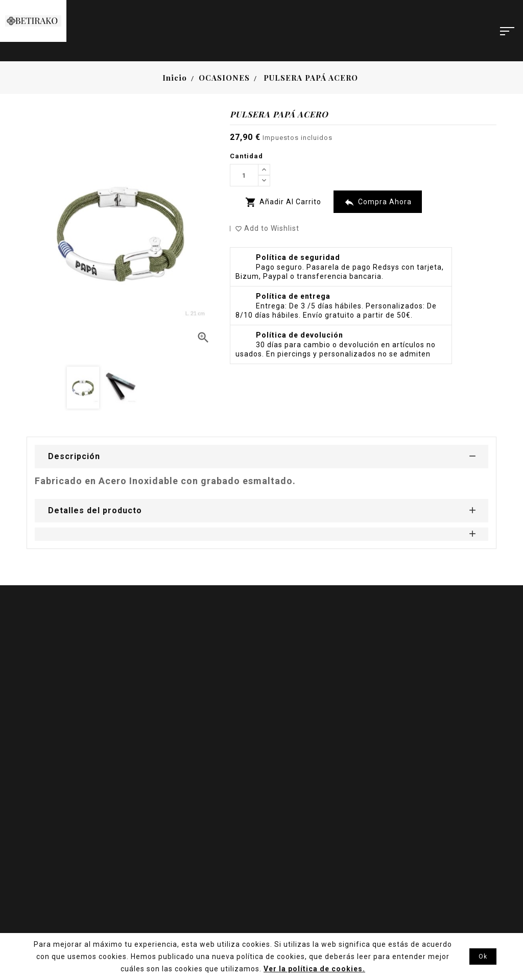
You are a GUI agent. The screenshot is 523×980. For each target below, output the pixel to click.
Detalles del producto (95, 510)
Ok (483, 957)
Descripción (74, 456)
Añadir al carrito (283, 202)
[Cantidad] (244, 175)
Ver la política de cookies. (314, 969)
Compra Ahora (378, 202)
